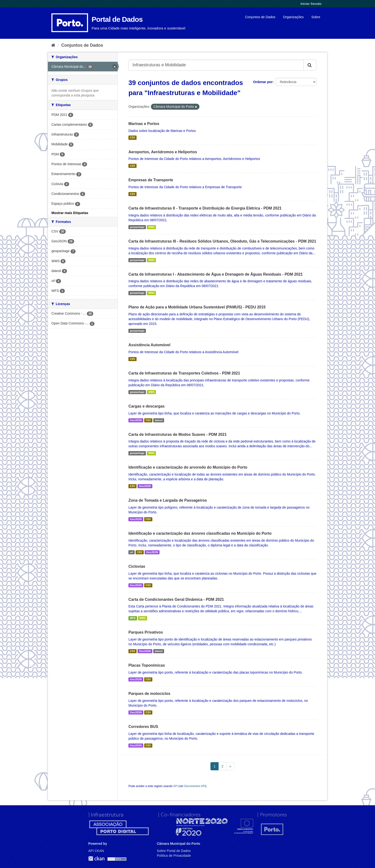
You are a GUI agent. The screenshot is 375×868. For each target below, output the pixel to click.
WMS (151, 227)
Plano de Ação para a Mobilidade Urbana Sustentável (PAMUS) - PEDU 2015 (197, 307)
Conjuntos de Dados (260, 17)
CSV (132, 138)
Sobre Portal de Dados (174, 851)
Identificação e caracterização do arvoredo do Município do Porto (188, 467)
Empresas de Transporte (151, 180)
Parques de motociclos (149, 694)
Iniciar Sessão (311, 4)
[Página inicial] (53, 45)
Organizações (293, 17)
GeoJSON (136, 420)
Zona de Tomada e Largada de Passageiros (168, 500)
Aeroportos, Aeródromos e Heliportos (163, 152)
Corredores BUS (143, 727)
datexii (159, 420)
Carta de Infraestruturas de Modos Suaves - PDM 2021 (178, 434)
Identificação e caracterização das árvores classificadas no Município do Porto (200, 533)
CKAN (96, 859)
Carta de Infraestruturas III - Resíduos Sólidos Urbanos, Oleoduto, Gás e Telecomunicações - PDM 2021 (222, 241)
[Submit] (310, 65)
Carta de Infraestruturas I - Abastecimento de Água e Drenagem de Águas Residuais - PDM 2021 (216, 274)
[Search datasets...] (216, 65)
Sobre (316, 17)
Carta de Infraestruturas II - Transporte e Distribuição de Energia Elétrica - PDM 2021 (205, 208)
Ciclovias (137, 566)
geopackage (137, 227)
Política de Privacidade (174, 856)
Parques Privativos (146, 632)
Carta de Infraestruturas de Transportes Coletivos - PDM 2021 (184, 373)
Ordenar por (263, 82)
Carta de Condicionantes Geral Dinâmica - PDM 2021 (176, 599)
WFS (133, 618)
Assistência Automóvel (149, 345)
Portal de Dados (117, 19)
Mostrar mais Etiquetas (70, 213)
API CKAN (96, 851)
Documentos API (195, 786)
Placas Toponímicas (147, 665)
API (175, 786)
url (131, 552)
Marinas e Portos (144, 124)
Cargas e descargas (146, 406)
